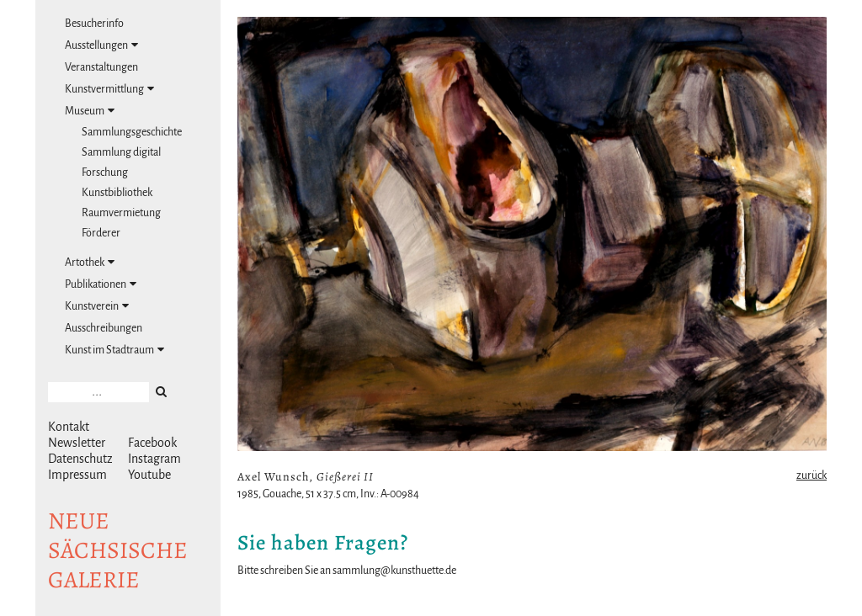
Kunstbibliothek (117, 193)
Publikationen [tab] (101, 284)
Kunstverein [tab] (97, 306)
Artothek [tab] (90, 262)
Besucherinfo (94, 24)
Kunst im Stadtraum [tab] (114, 350)
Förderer (101, 233)
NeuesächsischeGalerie (118, 550)
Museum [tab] (90, 111)
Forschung (105, 173)
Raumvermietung (121, 213)
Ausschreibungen (104, 328)
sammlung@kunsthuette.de (394, 571)
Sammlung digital (121, 152)
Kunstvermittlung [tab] (109, 89)
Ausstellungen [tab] (101, 45)
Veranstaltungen (101, 67)
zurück (811, 475)
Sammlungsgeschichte (132, 132)
